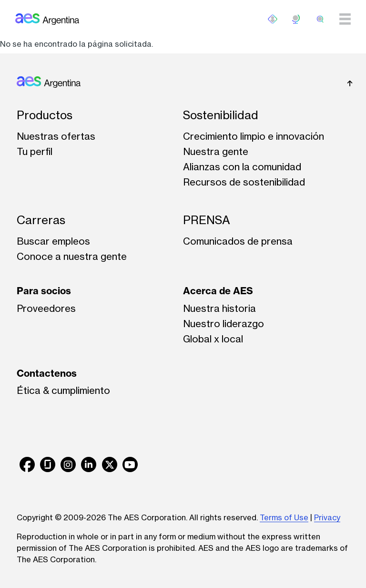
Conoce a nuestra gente (72, 256)
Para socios (44, 291)
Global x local (213, 339)
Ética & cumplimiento (63, 390)
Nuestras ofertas (56, 136)
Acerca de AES (218, 291)
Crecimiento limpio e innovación (254, 136)
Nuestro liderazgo (224, 324)
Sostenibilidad (221, 115)
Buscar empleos (53, 241)
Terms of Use (284, 517)
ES (296, 19)
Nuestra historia (219, 308)
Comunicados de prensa (238, 241)
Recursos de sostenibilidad (244, 182)
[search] (320, 19)
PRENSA (207, 220)
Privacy (327, 517)
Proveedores (46, 308)
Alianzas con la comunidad (242, 167)
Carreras (41, 220)
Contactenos (47, 373)
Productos (45, 115)
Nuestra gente (216, 151)
